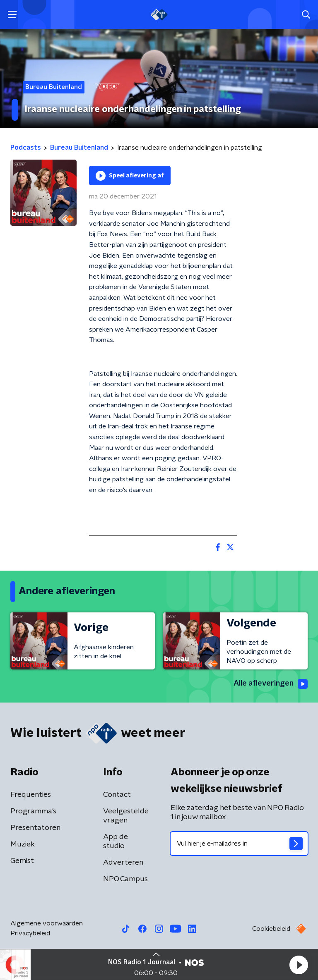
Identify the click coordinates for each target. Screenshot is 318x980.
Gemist (22, 861)
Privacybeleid (30, 933)
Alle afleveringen (271, 684)
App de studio (116, 841)
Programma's (33, 811)
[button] (299, 965)
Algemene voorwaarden (47, 923)
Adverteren (123, 863)
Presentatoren (35, 828)
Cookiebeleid (271, 929)
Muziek (23, 844)
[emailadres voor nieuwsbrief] (239, 844)
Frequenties (31, 795)
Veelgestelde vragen (126, 816)
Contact (117, 795)
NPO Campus (125, 879)
